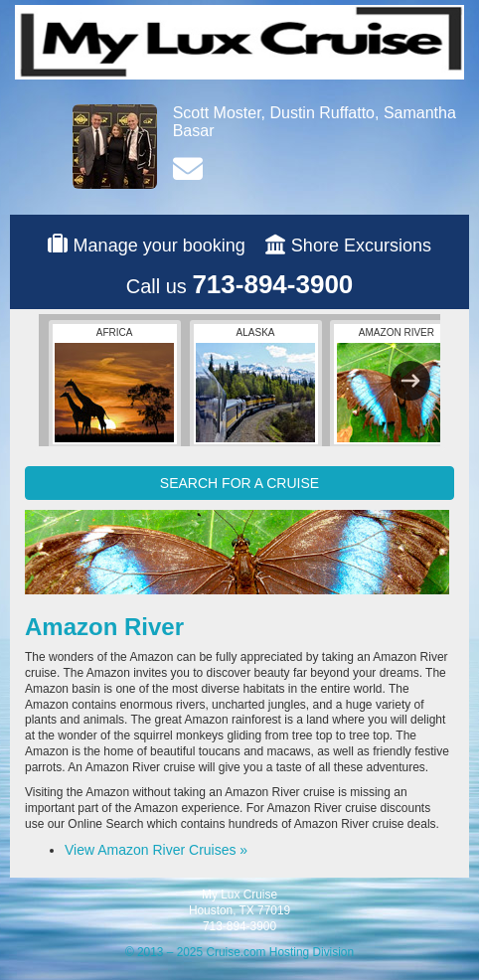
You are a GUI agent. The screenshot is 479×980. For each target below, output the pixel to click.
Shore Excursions (361, 245)
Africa (114, 385)
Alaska (255, 385)
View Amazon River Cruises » (156, 850)
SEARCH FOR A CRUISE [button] (239, 483)
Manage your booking (160, 245)
